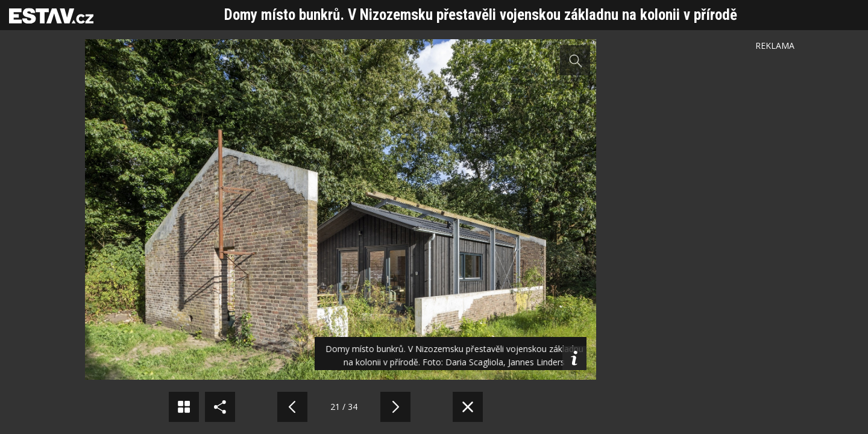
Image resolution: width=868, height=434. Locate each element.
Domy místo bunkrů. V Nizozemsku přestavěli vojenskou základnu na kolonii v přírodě (481, 15)
